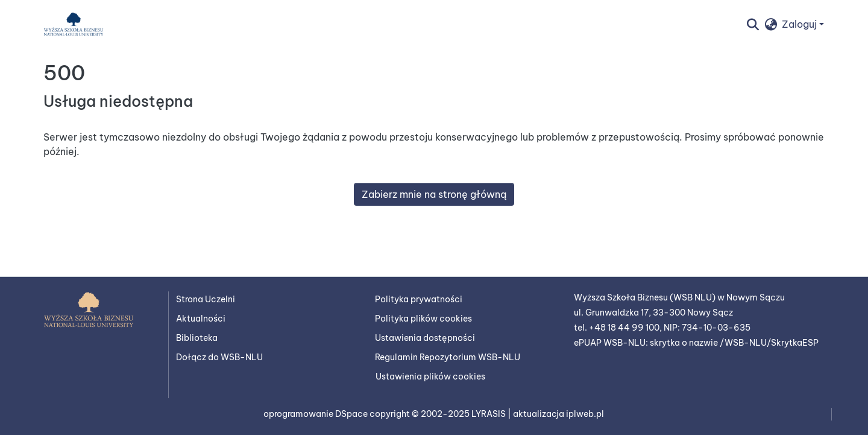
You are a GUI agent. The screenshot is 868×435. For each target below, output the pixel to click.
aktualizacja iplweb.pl (558, 414)
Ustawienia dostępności (425, 338)
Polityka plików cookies (423, 319)
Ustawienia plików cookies (430, 376)
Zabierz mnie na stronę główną (434, 194)
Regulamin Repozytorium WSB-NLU (448, 357)
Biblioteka (197, 338)
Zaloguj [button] (800, 24)
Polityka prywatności (419, 299)
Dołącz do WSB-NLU (219, 357)
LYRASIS (489, 414)
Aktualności (201, 319)
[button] (74, 24)
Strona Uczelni (206, 299)
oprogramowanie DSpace (316, 414)
